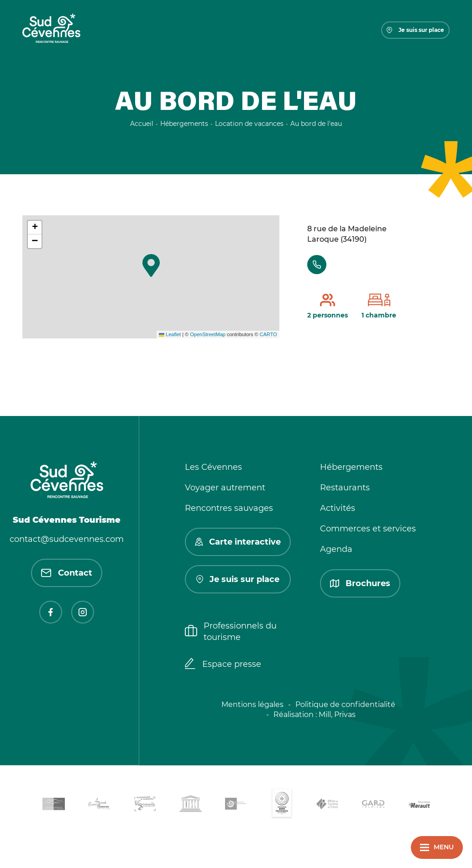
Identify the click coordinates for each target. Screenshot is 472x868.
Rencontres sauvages (229, 508)
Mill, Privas (337, 715)
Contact (67, 573)
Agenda (336, 549)
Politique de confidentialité (345, 704)
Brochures (360, 583)
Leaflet (170, 334)
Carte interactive (238, 542)
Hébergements (351, 467)
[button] (151, 265)
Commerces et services (368, 529)
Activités (338, 508)
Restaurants (345, 488)
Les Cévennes (213, 467)
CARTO (268, 334)
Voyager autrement (225, 488)
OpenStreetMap (208, 334)
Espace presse (223, 665)
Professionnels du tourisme (231, 632)
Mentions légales (252, 704)
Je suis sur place (415, 30)
